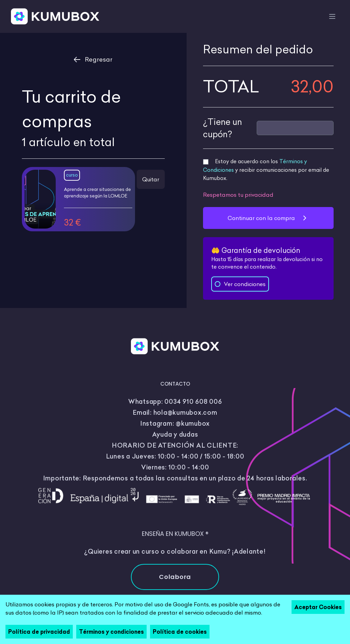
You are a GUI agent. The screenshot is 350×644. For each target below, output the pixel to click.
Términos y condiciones (111, 632)
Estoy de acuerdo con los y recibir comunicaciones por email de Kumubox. (266, 170)
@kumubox (193, 423)
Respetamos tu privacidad (238, 195)
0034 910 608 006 (193, 402)
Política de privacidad (39, 632)
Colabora (175, 577)
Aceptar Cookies (318, 607)
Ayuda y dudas (175, 434)
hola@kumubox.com (185, 413)
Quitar (151, 179)
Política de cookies (180, 632)
